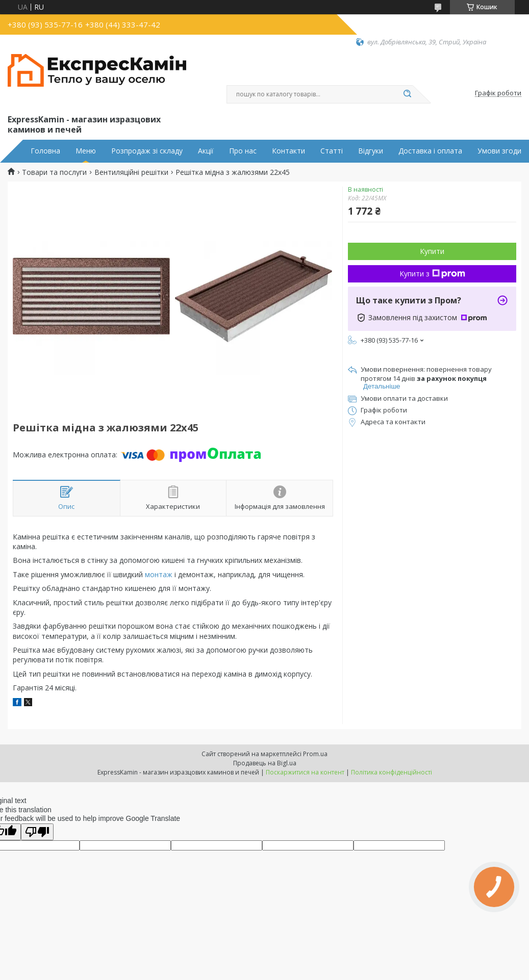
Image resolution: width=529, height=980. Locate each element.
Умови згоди (499, 151)
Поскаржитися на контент (305, 772)
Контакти (288, 151)
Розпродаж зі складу (147, 151)
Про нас (243, 151)
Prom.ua (315, 754)
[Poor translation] (37, 832)
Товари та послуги (54, 172)
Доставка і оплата (430, 151)
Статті (332, 151)
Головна (45, 151)
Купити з (432, 274)
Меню (86, 151)
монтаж (159, 574)
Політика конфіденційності (392, 772)
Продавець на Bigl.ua (265, 763)
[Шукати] (408, 94)
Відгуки (371, 151)
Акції (206, 151)
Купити (432, 251)
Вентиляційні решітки (131, 172)
